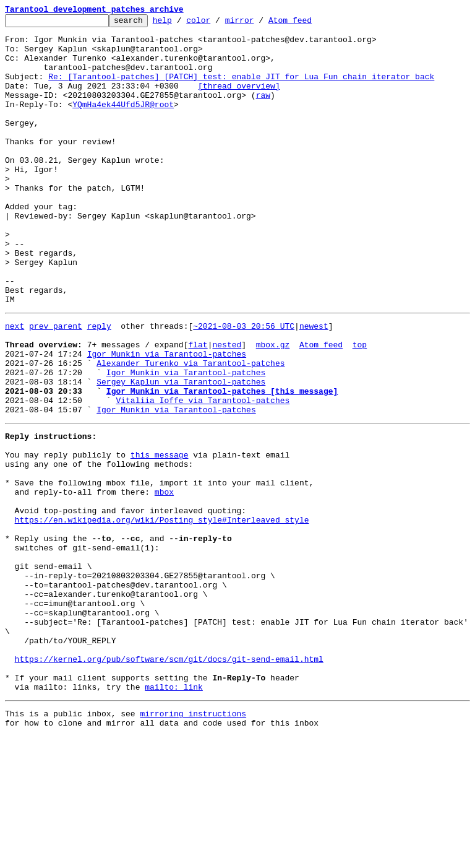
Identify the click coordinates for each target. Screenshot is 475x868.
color (217, 24)
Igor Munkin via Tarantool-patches (167, 419)
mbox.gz (273, 407)
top (360, 407)
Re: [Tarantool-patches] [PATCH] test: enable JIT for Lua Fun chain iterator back (241, 89)
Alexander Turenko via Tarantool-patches (190, 430)
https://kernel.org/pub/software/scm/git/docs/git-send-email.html (169, 781)
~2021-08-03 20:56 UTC (244, 385)
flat (198, 407)
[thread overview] (239, 100)
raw (263, 111)
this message (160, 536)
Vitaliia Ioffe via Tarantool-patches (203, 474)
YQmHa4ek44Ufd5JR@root (123, 123)
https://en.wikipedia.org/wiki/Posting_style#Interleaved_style (162, 614)
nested (227, 407)
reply (99, 385)
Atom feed (309, 24)
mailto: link (174, 815)
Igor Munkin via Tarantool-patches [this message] (222, 463)
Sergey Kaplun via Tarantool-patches (181, 452)
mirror (259, 24)
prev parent (56, 385)
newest (314, 385)
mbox (164, 581)
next (15, 385)
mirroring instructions (193, 843)
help (182, 24)
